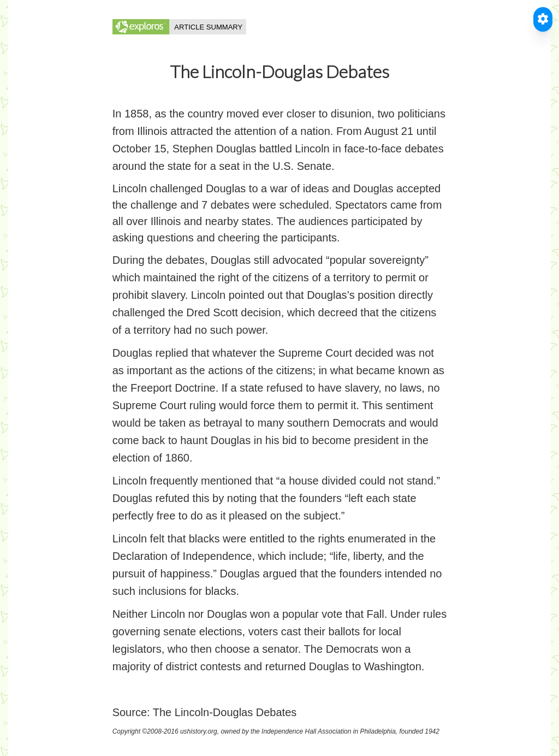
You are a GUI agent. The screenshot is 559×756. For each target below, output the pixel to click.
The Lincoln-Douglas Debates (225, 712)
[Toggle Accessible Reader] (543, 19)
